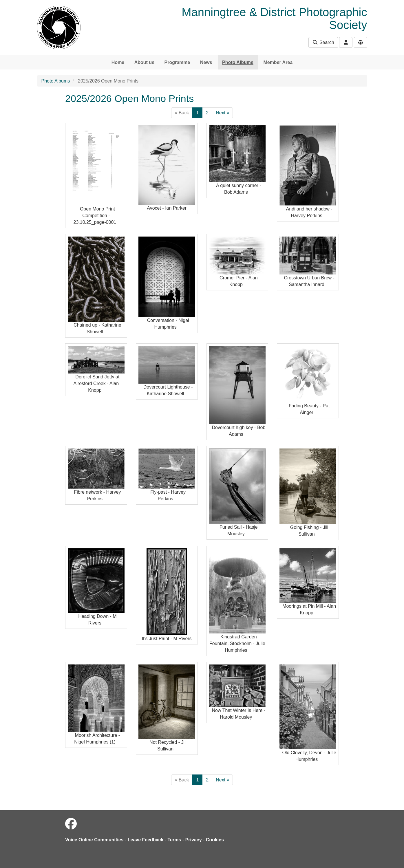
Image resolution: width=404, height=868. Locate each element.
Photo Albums (238, 62)
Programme (177, 62)
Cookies (215, 840)
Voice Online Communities (94, 840)
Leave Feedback (146, 840)
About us (144, 62)
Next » (222, 113)
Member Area (278, 62)
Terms (174, 840)
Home (118, 62)
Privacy (194, 840)
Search (323, 42)
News (206, 62)
